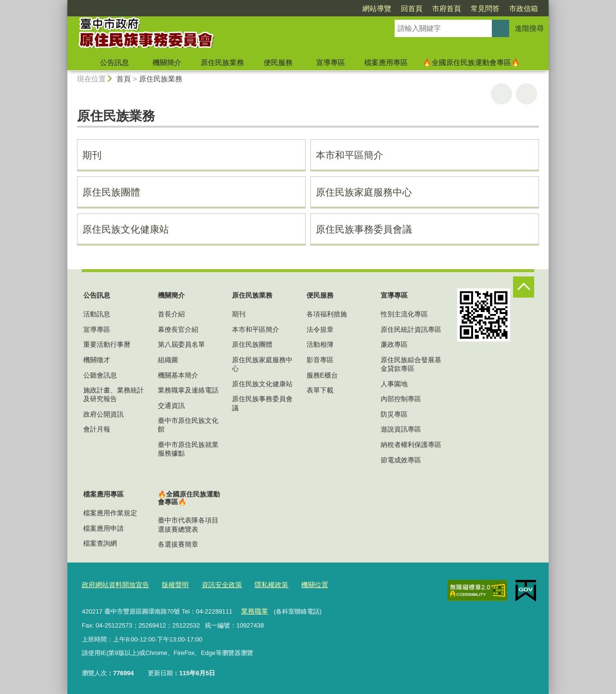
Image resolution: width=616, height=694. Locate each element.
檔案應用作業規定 (110, 513)
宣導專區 (331, 62)
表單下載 (320, 390)
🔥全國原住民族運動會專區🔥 (471, 62)
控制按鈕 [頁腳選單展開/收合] (524, 287)
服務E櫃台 (322, 375)
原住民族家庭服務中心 (364, 192)
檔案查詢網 (100, 543)
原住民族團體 (111, 192)
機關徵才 (97, 360)
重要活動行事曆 (107, 344)
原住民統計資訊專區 (411, 329)
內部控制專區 (401, 399)
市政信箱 (524, 8)
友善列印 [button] (501, 94)
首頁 (124, 79)
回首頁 (412, 8)
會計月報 (97, 429)
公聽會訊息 (100, 375)
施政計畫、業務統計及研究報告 (114, 394)
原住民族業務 (222, 62)
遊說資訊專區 (401, 429)
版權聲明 (169, 584)
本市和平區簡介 (349, 155)
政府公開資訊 (103, 414)
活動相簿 (320, 344)
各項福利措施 (327, 314)
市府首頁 (447, 8)
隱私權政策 (261, 584)
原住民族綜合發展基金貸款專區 (411, 364)
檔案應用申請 (103, 528)
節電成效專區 (401, 460)
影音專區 (320, 360)
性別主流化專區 (404, 314)
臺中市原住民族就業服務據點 (188, 449)
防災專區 (394, 414)
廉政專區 (394, 344)
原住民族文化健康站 (126, 229)
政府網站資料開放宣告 (113, 584)
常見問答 (485, 8)
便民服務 (278, 62)
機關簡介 (167, 62)
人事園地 (394, 384)
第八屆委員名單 (181, 344)
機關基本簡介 (178, 375)
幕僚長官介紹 (178, 329)
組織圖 (168, 360)
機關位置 (302, 584)
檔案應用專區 (386, 62)
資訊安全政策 (214, 584)
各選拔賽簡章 (178, 544)
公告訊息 (115, 62)
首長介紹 (171, 314)
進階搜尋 (529, 28)
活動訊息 (97, 314)
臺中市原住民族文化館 (188, 425)
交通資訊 (171, 406)
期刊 (92, 155)
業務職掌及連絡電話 (188, 390)
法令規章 (320, 329)
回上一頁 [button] (526, 94)
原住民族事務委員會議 (364, 229)
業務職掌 (253, 609)
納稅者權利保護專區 (411, 445)
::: (63, 4)
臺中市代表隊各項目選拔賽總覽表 (188, 524)
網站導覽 (377, 8)
